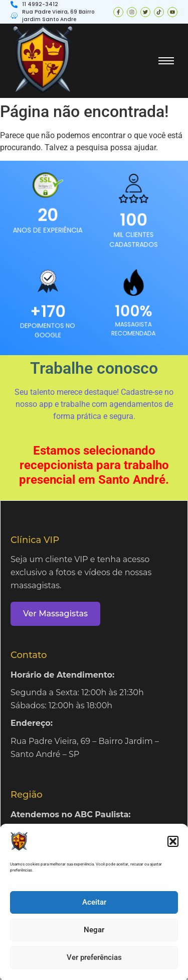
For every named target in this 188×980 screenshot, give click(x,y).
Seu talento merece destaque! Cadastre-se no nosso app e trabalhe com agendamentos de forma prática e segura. (94, 404)
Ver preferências (94, 964)
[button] (173, 848)
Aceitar (94, 909)
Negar (94, 937)
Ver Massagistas (55, 614)
